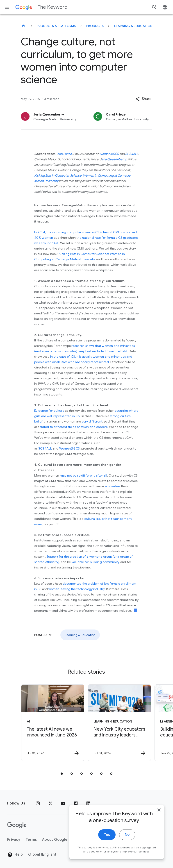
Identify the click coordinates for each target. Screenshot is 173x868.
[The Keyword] (23, 26)
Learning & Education (133, 26)
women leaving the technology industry (76, 589)
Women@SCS (109, 154)
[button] (143, 99)
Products (95, 26)
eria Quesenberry (114, 159)
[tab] (62, 774)
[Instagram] (38, 803)
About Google (55, 840)
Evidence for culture (49, 411)
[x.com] (50, 803)
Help (15, 855)
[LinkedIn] (88, 803)
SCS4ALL (132, 154)
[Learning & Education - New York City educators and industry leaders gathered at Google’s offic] (119, 723)
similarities (113, 486)
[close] (159, 820)
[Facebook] (76, 803)
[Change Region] (65, 854)
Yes (107, 845)
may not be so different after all (83, 475)
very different (92, 421)
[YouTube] (63, 803)
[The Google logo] (17, 825)
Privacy (14, 840)
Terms (31, 840)
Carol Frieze (64, 154)
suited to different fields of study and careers (74, 427)
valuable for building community (96, 562)
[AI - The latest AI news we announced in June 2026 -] (53, 723)
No (127, 845)
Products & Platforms (56, 26)
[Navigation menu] (7, 7)
